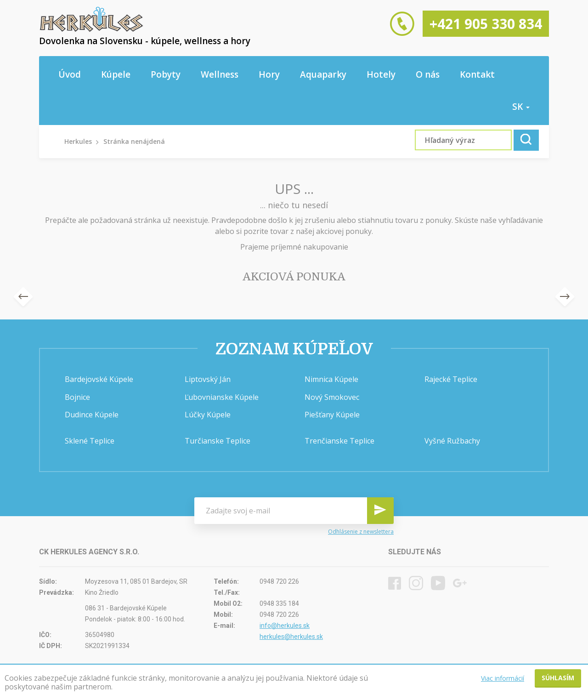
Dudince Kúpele (92, 415)
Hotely (381, 74)
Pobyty (166, 74)
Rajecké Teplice (451, 379)
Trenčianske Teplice (339, 441)
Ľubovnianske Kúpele (222, 397)
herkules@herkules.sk (291, 637)
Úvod (70, 74)
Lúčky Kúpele (208, 415)
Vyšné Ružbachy (452, 441)
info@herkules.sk (285, 626)
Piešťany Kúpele (332, 415)
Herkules (78, 141)
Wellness (220, 74)
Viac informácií (503, 678)
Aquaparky (323, 74)
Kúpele (116, 74)
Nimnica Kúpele (331, 379)
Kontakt (477, 74)
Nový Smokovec (332, 397)
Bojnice (77, 397)
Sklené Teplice (90, 441)
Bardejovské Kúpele (99, 379)
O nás (428, 74)
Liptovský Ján (208, 379)
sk (521, 107)
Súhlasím (558, 678)
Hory (269, 74)
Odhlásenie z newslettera (361, 532)
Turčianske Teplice (218, 441)
